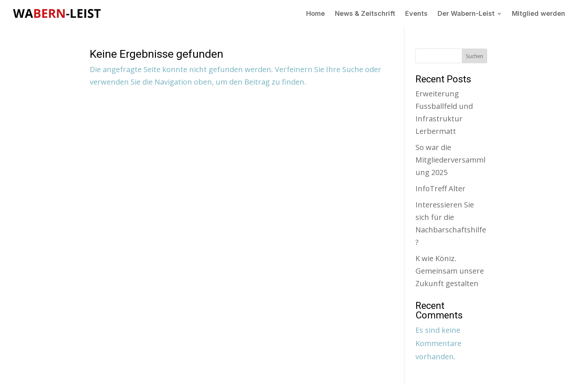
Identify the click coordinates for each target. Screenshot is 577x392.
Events (416, 14)
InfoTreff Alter (440, 188)
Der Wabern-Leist (466, 14)
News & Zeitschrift (365, 14)
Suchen (475, 56)
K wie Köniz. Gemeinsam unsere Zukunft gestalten (450, 271)
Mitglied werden (539, 14)
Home (316, 14)
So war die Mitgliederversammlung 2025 (450, 160)
